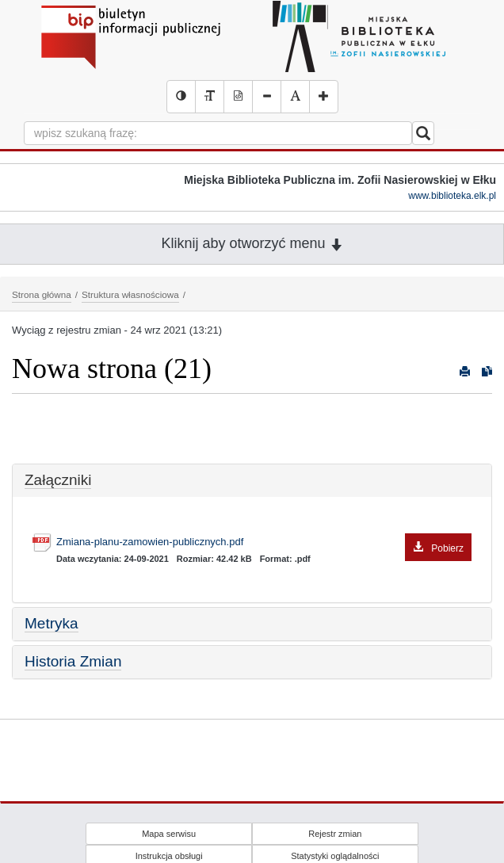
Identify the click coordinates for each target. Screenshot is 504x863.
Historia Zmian (73, 661)
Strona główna (42, 294)
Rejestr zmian (335, 834)
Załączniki (58, 480)
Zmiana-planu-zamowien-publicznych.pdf (264, 542)
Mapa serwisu (169, 834)
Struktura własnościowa (130, 294)
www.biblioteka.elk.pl (452, 196)
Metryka (52, 623)
